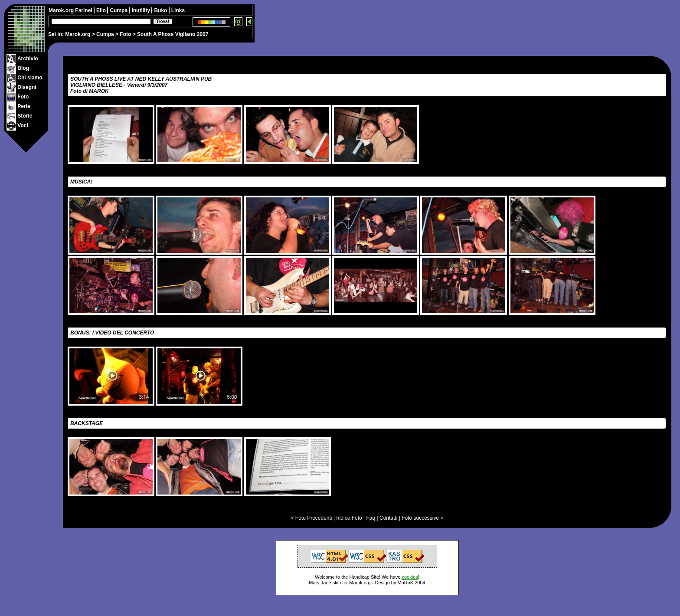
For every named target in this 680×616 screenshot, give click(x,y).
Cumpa (105, 34)
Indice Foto (349, 518)
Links (178, 10)
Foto (125, 34)
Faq (371, 518)
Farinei (84, 10)
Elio (102, 10)
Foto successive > (422, 518)
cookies (410, 577)
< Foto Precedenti (311, 518)
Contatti (388, 518)
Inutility (141, 10)
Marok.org (78, 34)
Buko (161, 10)
